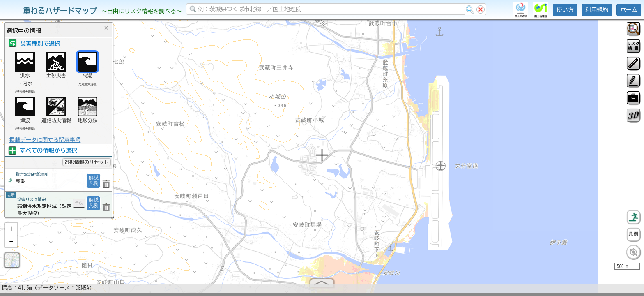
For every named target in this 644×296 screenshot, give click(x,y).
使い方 (565, 10)
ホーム (629, 10)
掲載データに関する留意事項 (45, 140)
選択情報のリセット (87, 162)
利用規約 (597, 10)
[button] (11, 232)
